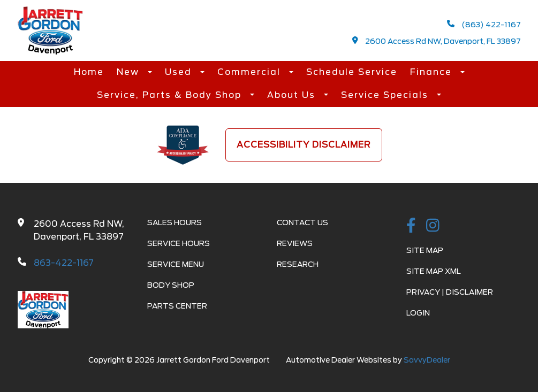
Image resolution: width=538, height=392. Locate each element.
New (130, 72)
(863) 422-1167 (484, 24)
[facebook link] (411, 226)
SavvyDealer (427, 360)
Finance (433, 72)
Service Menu (176, 264)
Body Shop (171, 285)
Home (89, 72)
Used (180, 72)
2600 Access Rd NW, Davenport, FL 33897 (437, 41)
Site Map (425, 250)
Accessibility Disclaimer (304, 145)
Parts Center (177, 306)
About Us (293, 95)
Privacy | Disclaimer (450, 292)
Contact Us (302, 222)
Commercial (251, 72)
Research (298, 264)
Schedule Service (352, 72)
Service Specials (386, 95)
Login (418, 313)
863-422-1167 (64, 263)
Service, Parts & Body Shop (171, 95)
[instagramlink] (433, 226)
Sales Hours (175, 222)
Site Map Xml (434, 271)
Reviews (295, 243)
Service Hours (179, 243)
